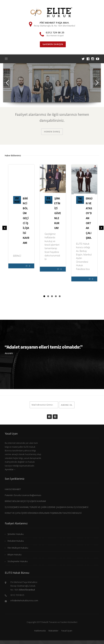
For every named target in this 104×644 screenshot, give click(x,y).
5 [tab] (60, 296)
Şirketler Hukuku (16, 534)
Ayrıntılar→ (10, 469)
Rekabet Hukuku (16, 541)
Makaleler (53, 631)
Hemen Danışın (53, 44)
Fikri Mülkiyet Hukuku (18, 548)
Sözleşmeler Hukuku (18, 561)
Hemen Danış (52, 132)
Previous (4, 228)
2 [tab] (48, 296)
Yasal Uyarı (67, 631)
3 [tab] (52, 296)
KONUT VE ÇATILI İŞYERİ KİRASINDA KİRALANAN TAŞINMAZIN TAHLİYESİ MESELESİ (43, 513)
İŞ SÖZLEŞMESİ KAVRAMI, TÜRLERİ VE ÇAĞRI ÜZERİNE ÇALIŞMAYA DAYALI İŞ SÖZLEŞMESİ (47, 507)
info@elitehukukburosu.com (24, 600)
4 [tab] (56, 296)
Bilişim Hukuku (15, 555)
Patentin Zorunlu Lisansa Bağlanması (23, 495)
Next (101, 228)
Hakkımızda (40, 631)
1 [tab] (44, 296)
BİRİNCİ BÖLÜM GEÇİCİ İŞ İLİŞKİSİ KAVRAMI (25, 501)
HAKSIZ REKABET (13, 489)
